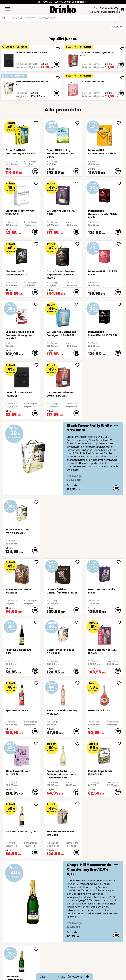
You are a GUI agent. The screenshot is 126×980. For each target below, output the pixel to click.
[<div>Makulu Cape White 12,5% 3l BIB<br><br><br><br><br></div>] (104, 755)
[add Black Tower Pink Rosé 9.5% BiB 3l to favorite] (79, 623)
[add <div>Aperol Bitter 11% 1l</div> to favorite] (37, 683)
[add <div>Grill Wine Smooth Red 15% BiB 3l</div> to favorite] (37, 562)
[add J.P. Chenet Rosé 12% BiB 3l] (122, 78)
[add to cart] (57, 64)
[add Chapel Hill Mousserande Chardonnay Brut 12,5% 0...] (116, 866)
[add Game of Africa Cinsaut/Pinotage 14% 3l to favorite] (79, 562)
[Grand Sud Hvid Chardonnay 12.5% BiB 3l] (22, 134)
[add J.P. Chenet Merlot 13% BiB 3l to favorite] (79, 183)
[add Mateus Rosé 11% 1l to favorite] (120, 683)
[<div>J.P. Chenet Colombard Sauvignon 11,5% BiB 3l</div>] (63, 316)
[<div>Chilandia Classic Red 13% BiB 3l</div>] (9, 60)
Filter (118, 27)
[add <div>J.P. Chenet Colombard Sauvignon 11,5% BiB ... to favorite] (79, 305)
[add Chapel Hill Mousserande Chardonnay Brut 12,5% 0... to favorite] (37, 949)
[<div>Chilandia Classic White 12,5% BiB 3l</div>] (22, 194)
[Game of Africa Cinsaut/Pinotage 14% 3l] (63, 573)
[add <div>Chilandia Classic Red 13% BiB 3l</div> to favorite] (37, 365)
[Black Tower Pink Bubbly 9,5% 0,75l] (63, 694)
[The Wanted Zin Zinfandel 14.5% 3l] (22, 255)
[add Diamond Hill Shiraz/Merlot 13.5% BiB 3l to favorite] (120, 305)
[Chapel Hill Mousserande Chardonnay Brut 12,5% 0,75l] (63, 902)
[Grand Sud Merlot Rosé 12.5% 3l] (104, 634)
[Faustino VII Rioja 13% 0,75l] (22, 634)
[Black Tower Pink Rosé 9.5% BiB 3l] (63, 634)
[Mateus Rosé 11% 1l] (104, 694)
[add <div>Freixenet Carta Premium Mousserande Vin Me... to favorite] (79, 744)
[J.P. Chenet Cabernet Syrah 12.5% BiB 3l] (73, 60)
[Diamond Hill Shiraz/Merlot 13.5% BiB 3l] (104, 316)
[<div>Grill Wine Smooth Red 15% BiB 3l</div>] (22, 573)
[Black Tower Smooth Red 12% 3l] (22, 755)
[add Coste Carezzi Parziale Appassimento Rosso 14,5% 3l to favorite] (79, 244)
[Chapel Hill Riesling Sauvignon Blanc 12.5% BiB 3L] (63, 134)
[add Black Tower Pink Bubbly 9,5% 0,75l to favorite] (79, 683)
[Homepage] (63, 9)
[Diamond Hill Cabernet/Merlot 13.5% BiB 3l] (104, 194)
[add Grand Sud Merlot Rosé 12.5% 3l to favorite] (120, 623)
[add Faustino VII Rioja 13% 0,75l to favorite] (37, 623)
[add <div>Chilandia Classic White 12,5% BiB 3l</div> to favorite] (37, 183)
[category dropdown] (8, 9)
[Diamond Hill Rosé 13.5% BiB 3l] (104, 255)
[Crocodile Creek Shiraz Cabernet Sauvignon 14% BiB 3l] (22, 316)
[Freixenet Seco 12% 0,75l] (22, 815)
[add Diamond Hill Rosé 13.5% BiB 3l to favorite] (120, 244)
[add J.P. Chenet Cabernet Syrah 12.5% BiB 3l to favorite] (79, 365)
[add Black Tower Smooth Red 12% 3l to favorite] (37, 744)
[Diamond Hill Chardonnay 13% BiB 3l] (104, 134)
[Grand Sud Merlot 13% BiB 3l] (104, 573)
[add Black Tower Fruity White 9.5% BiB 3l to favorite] (37, 502)
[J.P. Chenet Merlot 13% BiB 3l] (63, 194)
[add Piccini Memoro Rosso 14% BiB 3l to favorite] (79, 804)
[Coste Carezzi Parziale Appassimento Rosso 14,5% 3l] (63, 255)
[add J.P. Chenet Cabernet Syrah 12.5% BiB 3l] (122, 49)
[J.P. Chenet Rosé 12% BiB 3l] (73, 89)
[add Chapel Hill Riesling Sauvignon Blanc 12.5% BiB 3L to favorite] (79, 123)
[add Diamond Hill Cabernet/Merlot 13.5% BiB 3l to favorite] (120, 183)
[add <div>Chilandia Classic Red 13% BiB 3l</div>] (58, 49)
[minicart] (123, 9)
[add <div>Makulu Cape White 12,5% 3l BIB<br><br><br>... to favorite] (120, 744)
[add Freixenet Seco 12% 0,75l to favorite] (37, 804)
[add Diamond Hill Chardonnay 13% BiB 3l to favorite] (120, 123)
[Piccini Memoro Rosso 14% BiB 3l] (63, 815)
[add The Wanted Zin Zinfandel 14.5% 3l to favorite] (37, 244)
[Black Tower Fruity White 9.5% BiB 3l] (9, 89)
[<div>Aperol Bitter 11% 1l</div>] (22, 694)
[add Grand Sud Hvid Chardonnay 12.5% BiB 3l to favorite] (37, 123)
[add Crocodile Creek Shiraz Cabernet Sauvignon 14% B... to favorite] (37, 305)
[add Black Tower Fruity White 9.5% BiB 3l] (58, 78)
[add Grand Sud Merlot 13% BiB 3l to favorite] (120, 562)
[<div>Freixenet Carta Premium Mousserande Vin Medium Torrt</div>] (63, 755)
